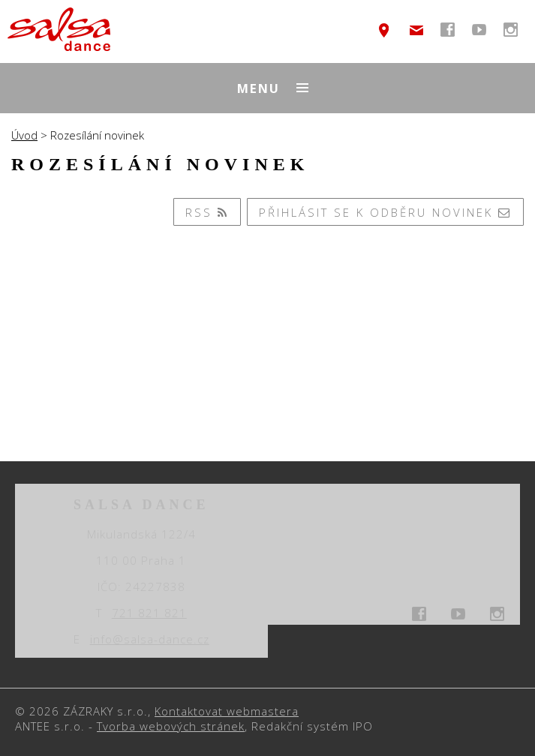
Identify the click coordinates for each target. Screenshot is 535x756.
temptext (385, 30)
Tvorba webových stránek (171, 726)
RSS (207, 212)
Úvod (24, 135)
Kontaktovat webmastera (227, 711)
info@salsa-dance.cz (416, 30)
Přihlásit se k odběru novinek (386, 212)
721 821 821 (149, 613)
